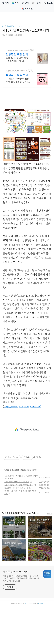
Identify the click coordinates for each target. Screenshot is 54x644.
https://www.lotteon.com (17, 71)
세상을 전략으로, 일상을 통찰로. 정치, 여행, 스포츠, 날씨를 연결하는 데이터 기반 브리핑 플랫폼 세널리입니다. (21, 578)
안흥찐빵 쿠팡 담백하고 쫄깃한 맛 (18, 54)
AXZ (26, 604)
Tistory (41, 604)
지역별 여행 (19, 470)
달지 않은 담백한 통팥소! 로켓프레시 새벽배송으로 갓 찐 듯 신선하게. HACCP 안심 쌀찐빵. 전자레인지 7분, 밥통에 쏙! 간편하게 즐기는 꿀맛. (18, 60)
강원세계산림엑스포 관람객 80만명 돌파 (19, 485)
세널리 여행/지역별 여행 (12, 26)
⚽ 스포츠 (48, 3)
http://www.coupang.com (17, 50)
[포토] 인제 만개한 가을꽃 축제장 (16, 488)
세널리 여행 (9, 470)
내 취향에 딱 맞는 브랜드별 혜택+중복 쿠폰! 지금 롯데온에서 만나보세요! (18, 81)
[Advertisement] (27, 429)
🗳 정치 (5, 3)
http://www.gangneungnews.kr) (22, 406)
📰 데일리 (36, 3)
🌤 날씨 (25, 3)
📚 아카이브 (27, 9)
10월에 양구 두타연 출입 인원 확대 (17, 482)
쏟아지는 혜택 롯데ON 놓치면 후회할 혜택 (18, 75)
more (50, 513)
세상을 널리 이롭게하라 (16, 572)
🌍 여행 (15, 3)
